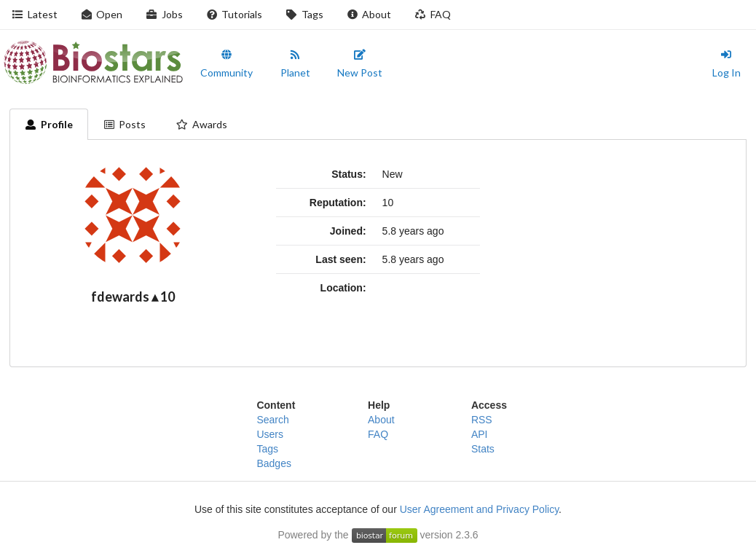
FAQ (433, 14)
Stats (483, 449)
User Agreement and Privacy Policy (479, 509)
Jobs (164, 14)
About (369, 14)
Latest (35, 14)
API (480, 434)
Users (270, 434)
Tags (304, 14)
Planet (295, 64)
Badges (273, 463)
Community (227, 64)
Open (102, 14)
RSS (482, 420)
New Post (360, 64)
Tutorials (235, 14)
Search (272, 420)
